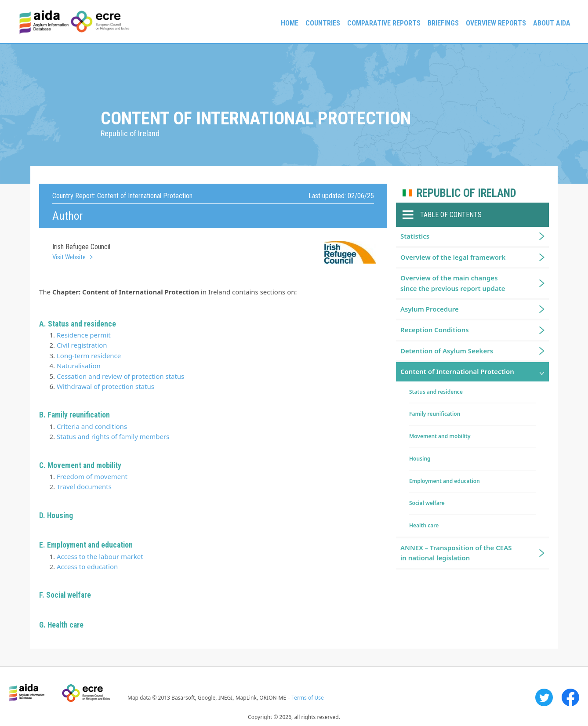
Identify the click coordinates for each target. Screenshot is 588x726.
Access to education (87, 566)
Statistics (415, 236)
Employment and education (445, 481)
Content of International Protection (457, 371)
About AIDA (552, 23)
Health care (424, 525)
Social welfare (427, 503)
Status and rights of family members (113, 436)
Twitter (544, 697)
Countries (323, 23)
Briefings (443, 23)
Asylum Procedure (430, 309)
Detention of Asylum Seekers (447, 351)
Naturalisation (79, 366)
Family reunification (435, 414)
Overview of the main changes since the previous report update (453, 283)
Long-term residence (89, 356)
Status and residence (436, 392)
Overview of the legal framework (453, 257)
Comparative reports (384, 23)
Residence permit (84, 335)
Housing (420, 459)
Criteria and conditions (92, 426)
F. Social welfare (65, 595)
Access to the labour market (100, 556)
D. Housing (56, 515)
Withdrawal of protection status (105, 386)
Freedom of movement (92, 476)
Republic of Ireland (466, 193)
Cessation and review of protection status (120, 376)
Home (290, 23)
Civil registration (82, 345)
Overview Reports (496, 23)
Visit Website (69, 257)
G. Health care (61, 625)
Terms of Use (307, 698)
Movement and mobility (440, 436)
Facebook (570, 697)
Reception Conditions (435, 330)
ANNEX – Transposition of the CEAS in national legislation (456, 553)
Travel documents (84, 486)
